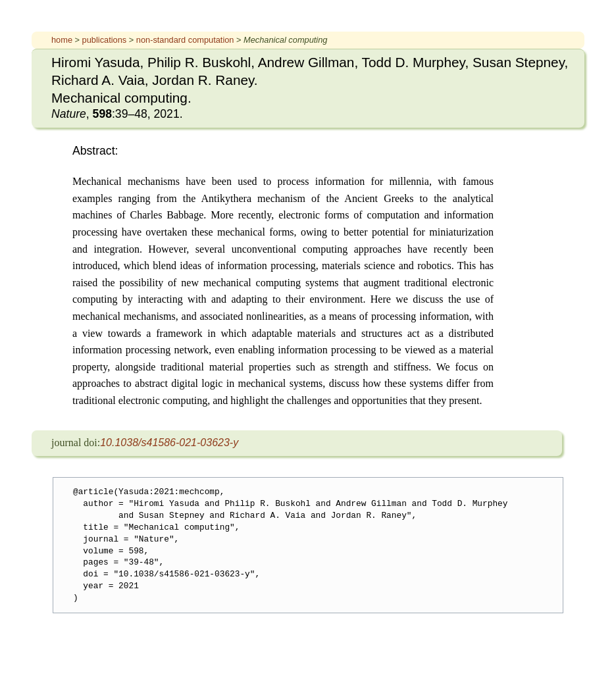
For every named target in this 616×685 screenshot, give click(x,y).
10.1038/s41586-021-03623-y (169, 443)
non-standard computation (185, 40)
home (62, 40)
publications (105, 40)
